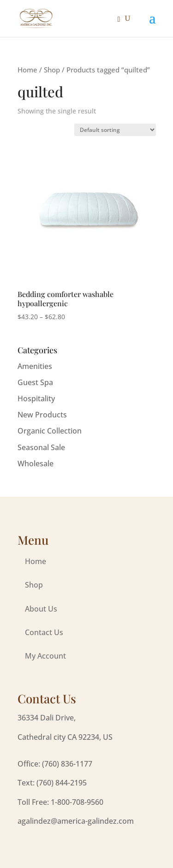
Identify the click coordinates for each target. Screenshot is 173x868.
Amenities (35, 366)
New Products (42, 415)
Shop (52, 70)
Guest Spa (35, 382)
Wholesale (36, 464)
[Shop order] (115, 130)
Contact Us (44, 632)
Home (27, 70)
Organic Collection (50, 431)
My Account (45, 656)
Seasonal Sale (41, 447)
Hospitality (36, 398)
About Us (41, 609)
